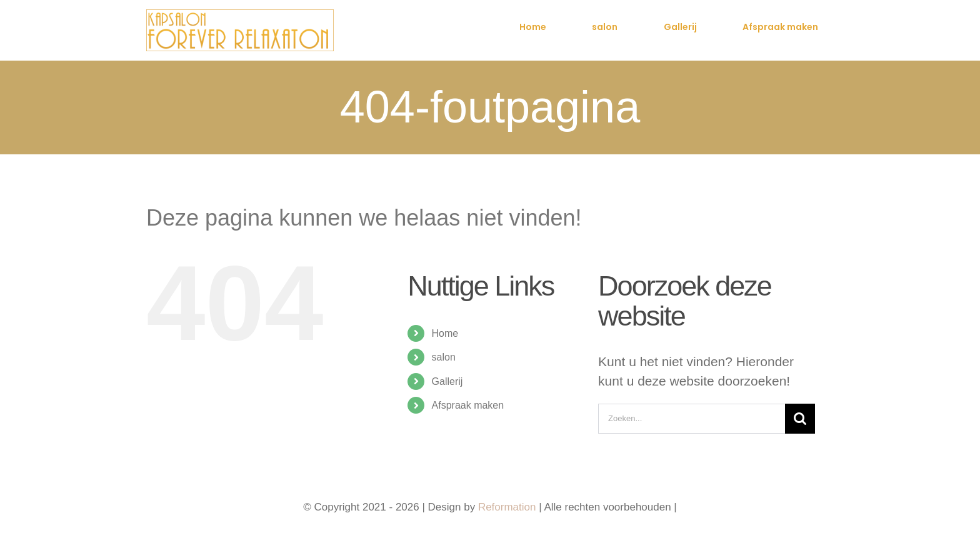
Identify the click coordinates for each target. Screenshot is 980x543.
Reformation (508, 507)
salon (444, 357)
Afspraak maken (468, 405)
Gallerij (447, 381)
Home (445, 333)
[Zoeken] (800, 419)
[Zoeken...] (692, 419)
